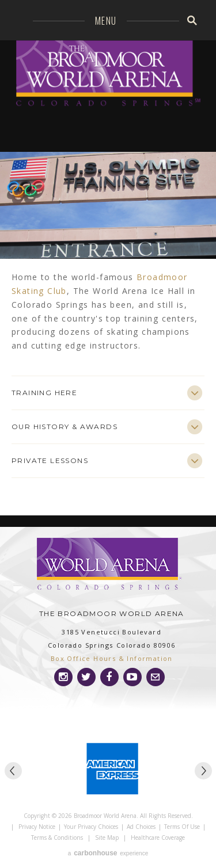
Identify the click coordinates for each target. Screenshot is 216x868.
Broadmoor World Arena (108, 80)
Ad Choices (141, 827)
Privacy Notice (37, 827)
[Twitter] (86, 677)
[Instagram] (63, 677)
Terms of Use (182, 827)
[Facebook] (109, 677)
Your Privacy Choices (91, 827)
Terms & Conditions (57, 838)
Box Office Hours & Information (112, 658)
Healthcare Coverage (158, 838)
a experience (108, 853)
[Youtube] (132, 677)
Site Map (107, 838)
